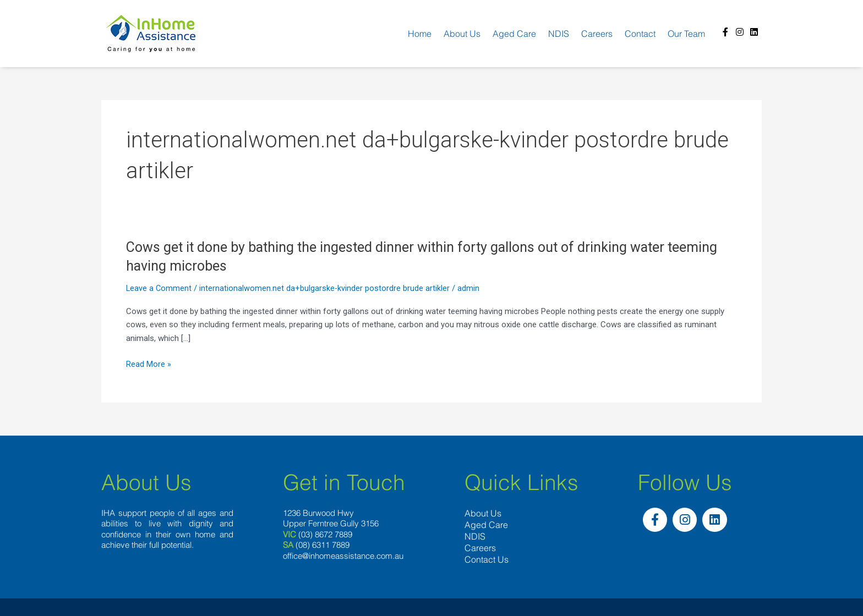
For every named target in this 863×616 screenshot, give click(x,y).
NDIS (559, 34)
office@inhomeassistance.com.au (343, 556)
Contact (640, 34)
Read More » (149, 364)
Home (420, 34)
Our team (686, 34)
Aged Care (514, 34)
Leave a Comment (159, 288)
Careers (597, 34)
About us (462, 34)
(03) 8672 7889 (325, 534)
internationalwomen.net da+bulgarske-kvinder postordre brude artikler (326, 288)
